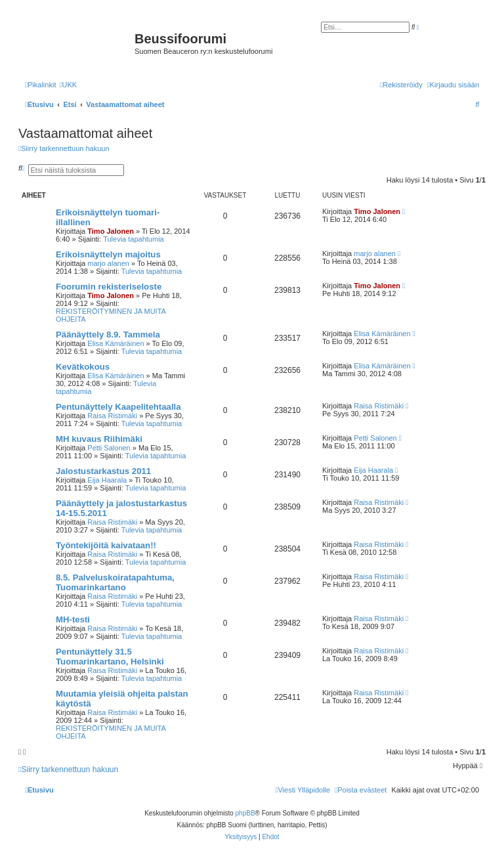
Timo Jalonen (111, 231)
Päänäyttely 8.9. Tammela (108, 335)
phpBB (245, 813)
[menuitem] (68, 85)
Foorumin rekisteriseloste (109, 287)
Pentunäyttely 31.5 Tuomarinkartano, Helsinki (110, 657)
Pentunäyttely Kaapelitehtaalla (118, 407)
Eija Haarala (107, 480)
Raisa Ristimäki (112, 416)
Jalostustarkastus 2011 (103, 471)
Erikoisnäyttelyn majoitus (108, 254)
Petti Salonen (109, 448)
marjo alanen (108, 263)
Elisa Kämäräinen (115, 343)
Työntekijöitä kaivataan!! (106, 545)
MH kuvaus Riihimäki (99, 439)
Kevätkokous (83, 367)
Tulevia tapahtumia (134, 239)
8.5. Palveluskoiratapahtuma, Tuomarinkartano (115, 582)
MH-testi (73, 619)
